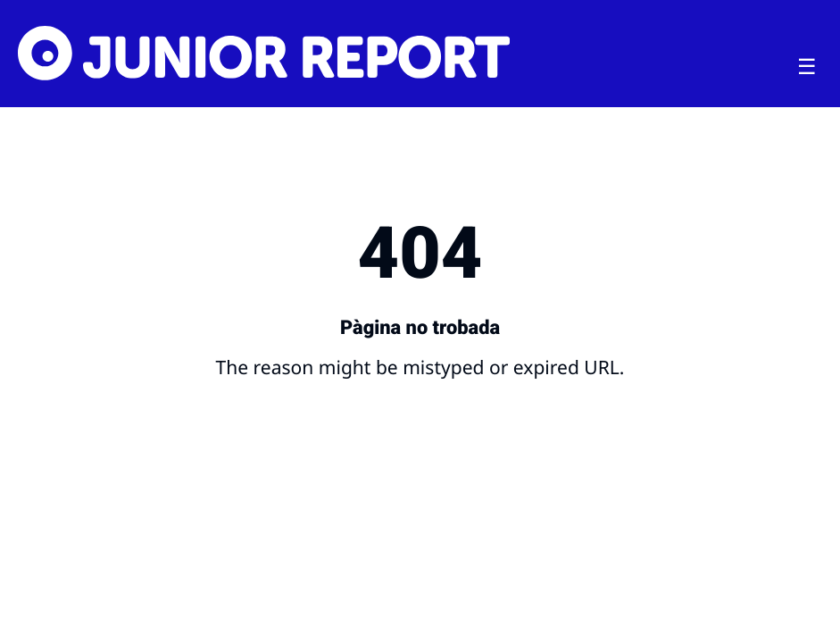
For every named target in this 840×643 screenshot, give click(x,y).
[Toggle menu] (807, 67)
